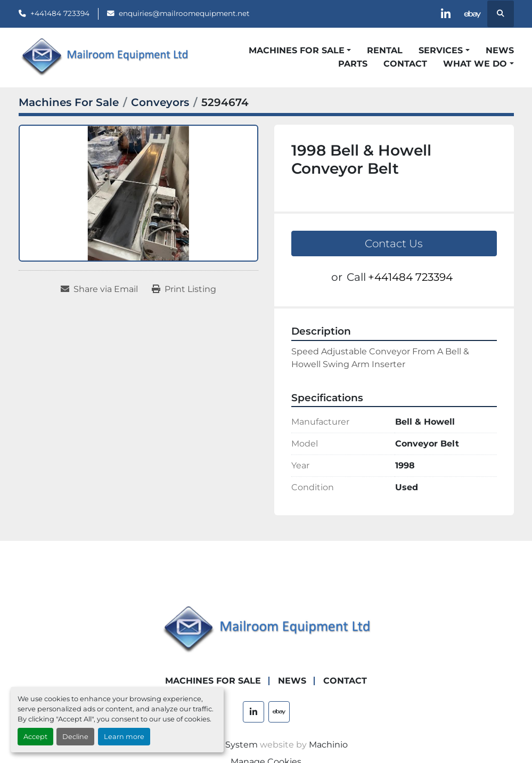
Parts (353, 64)
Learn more (124, 737)
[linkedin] (446, 14)
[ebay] (473, 14)
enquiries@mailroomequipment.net (184, 13)
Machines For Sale (297, 50)
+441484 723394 (60, 13)
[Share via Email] (99, 289)
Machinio (328, 745)
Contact (405, 64)
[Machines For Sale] (69, 102)
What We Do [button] (475, 64)
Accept (35, 737)
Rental (385, 50)
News (500, 50)
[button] (300, 51)
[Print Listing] (184, 289)
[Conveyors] (160, 102)
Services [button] (441, 50)
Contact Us (394, 243)
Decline (75, 737)
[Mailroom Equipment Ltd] (266, 630)
